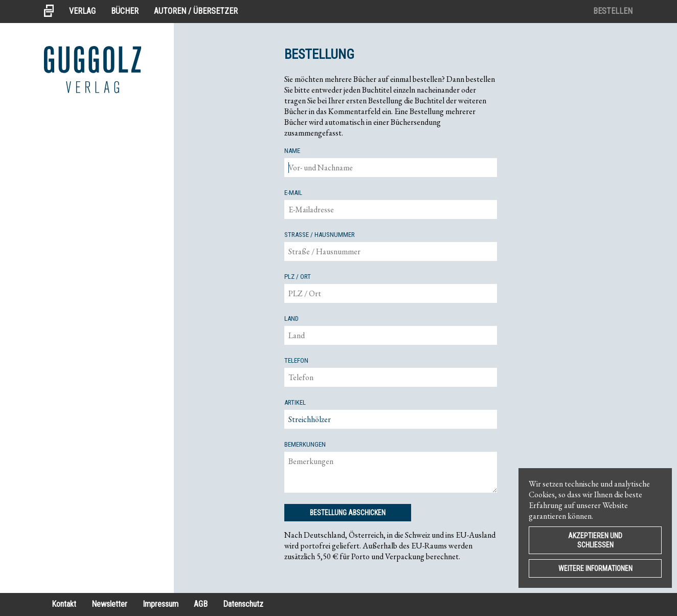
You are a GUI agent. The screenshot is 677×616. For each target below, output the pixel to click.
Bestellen (613, 11)
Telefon (296, 360)
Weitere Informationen (595, 568)
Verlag (82, 11)
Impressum (161, 604)
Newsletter (109, 604)
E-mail (293, 193)
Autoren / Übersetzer (196, 11)
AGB (201, 604)
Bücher (125, 11)
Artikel (295, 402)
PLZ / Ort (298, 277)
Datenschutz (243, 604)
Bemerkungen (305, 444)
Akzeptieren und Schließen (595, 540)
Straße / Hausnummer (320, 235)
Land (291, 318)
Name (292, 151)
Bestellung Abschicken (348, 513)
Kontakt (64, 604)
